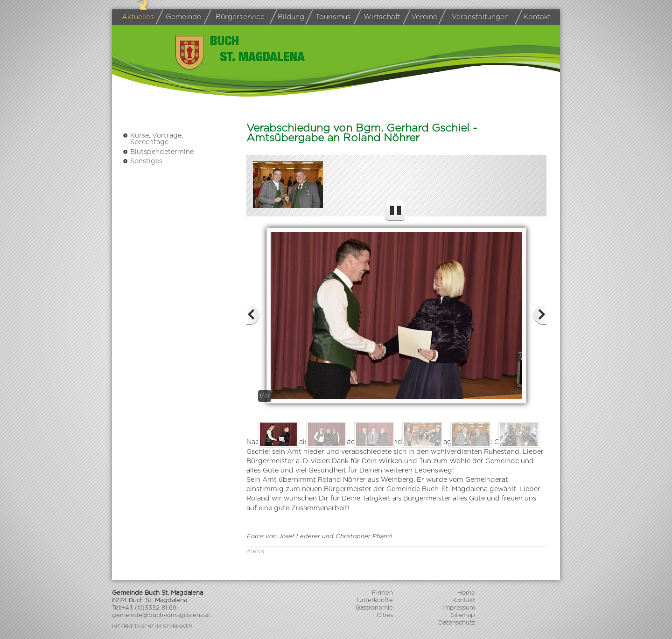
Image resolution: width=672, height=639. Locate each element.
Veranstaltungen (475, 17)
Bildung (289, 17)
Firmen (382, 593)
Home (466, 593)
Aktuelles (138, 17)
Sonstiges (143, 161)
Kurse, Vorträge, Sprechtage (153, 139)
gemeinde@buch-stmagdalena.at (161, 615)
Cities (385, 615)
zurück (255, 552)
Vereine (422, 17)
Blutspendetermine (158, 152)
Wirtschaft (379, 17)
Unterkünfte (375, 601)
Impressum (459, 608)
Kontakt (535, 17)
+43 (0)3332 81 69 (149, 608)
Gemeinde (180, 17)
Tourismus (330, 17)
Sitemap (463, 615)
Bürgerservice (236, 17)
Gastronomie (374, 608)
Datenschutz (457, 623)
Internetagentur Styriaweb (152, 627)
